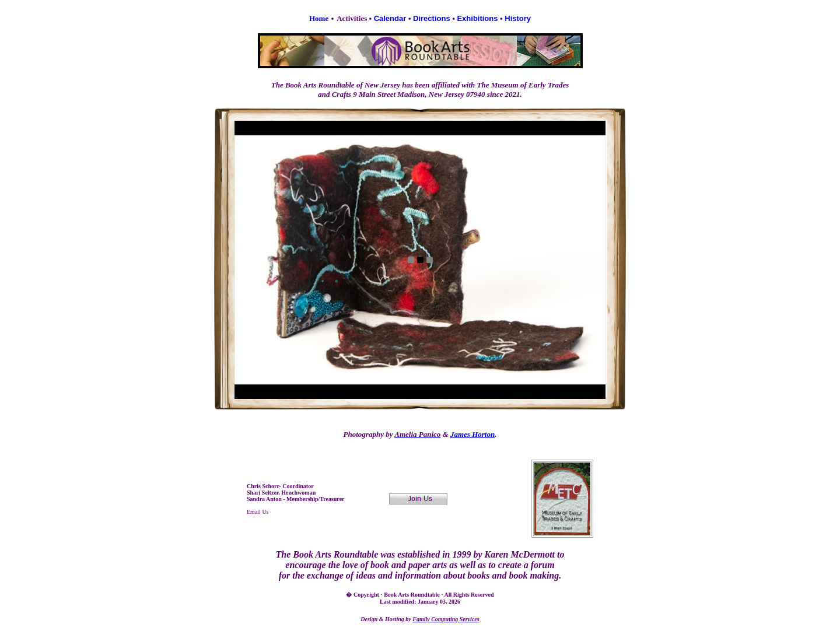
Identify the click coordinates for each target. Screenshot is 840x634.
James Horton (473, 434)
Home (319, 18)
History (518, 18)
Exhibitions (477, 18)
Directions (432, 18)
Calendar (390, 18)
